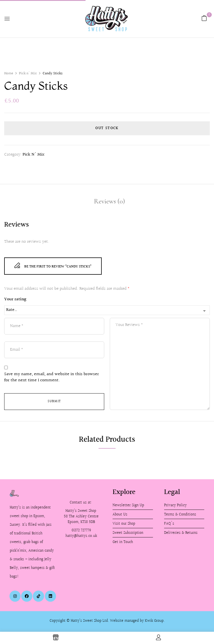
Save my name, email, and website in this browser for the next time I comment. (52, 378)
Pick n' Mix (28, 73)
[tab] (109, 202)
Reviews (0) (109, 201)
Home (9, 73)
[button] (204, 18)
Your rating (15, 299)
